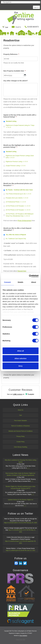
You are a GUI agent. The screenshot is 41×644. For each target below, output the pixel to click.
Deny (20, 366)
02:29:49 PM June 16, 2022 (27, 550)
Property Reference (11, 54)
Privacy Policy (20, 436)
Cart (5, 27)
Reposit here (22, 271)
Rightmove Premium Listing (17, 162)
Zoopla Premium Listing (16, 166)
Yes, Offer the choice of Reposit (16, 235)
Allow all (20, 351)
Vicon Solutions (23, 636)
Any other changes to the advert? (16, 81)
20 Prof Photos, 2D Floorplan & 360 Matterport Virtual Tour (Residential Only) (20, 215)
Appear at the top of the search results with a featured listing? (20, 116)
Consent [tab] (7, 282)
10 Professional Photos (16, 202)
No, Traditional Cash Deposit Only (16, 239)
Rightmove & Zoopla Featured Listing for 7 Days (20, 126)
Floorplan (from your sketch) (17, 198)
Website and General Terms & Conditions (21, 431)
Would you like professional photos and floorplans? (18, 184)
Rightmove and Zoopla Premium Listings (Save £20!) (20, 157)
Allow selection (20, 358)
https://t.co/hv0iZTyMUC (11, 523)
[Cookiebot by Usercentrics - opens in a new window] (29, 276)
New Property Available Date (14, 71)
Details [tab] (21, 282)
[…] (28, 468)
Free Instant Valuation (20, 421)
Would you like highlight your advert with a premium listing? (19, 146)
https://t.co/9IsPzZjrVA (12, 550)
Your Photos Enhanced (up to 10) (18, 194)
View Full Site (20, 639)
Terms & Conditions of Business (20, 426)
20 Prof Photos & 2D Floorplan (18, 210)
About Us (20, 410)
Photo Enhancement (24, 221)
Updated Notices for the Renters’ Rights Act (20, 500)
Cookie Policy (20, 442)
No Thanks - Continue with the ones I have (19, 190)
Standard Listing (11, 121)
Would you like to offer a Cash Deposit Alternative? (17, 229)
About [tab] (34, 282)
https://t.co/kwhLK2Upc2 (12, 541)
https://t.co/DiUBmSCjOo (16, 530)
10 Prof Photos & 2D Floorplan (18, 206)
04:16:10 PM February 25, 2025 (28, 523)
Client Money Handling (20, 447)
